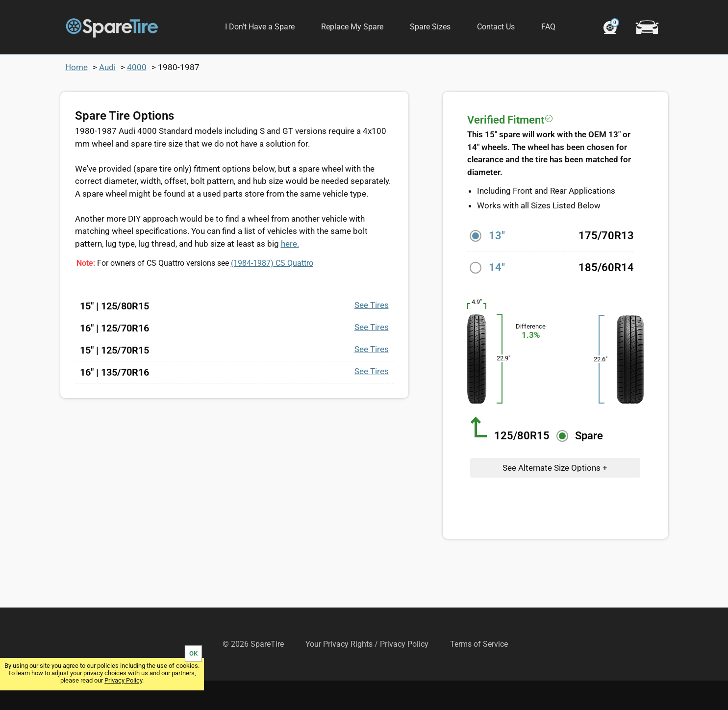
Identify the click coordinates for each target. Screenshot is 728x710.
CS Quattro (272, 292)
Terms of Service (479, 673)
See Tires (372, 334)
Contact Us (496, 27)
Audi (107, 97)
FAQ (548, 27)
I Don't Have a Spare (260, 27)
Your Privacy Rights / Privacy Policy (367, 673)
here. (290, 273)
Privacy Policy (123, 680)
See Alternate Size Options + (555, 497)
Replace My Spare (352, 27)
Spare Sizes (430, 27)
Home (76, 97)
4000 (137, 97)
